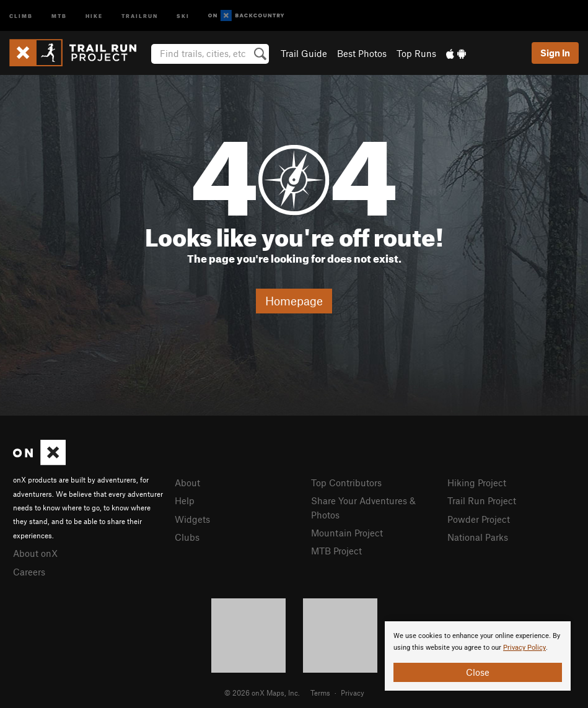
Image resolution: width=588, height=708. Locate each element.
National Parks (478, 537)
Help (185, 500)
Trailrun (140, 15)
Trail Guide (304, 53)
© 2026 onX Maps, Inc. (262, 693)
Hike (94, 15)
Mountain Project (347, 533)
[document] (478, 656)
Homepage (294, 301)
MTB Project (336, 551)
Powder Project (479, 519)
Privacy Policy (524, 648)
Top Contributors (346, 483)
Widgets (192, 519)
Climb (21, 15)
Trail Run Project (482, 500)
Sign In (555, 53)
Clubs (187, 537)
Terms (320, 693)
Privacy (353, 693)
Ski (183, 15)
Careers (29, 572)
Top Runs (416, 53)
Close (478, 672)
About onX (35, 553)
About (187, 483)
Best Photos (362, 53)
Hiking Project (477, 483)
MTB (59, 15)
